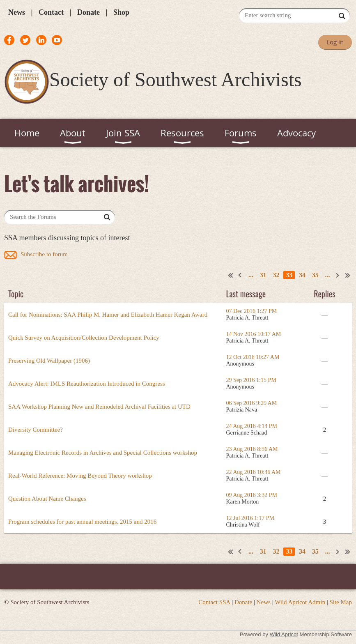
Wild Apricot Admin (300, 602)
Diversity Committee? (36, 430)
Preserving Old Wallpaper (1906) (49, 361)
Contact (51, 12)
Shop (121, 12)
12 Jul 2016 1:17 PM (250, 518)
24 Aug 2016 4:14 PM (252, 426)
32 (276, 275)
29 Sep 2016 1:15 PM (251, 380)
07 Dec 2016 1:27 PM (252, 311)
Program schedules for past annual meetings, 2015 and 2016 (82, 522)
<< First (231, 275)
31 (263, 275)
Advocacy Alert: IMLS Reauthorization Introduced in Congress (87, 384)
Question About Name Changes (47, 499)
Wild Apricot (284, 634)
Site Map (341, 602)
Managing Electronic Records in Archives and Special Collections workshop (103, 453)
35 (315, 275)
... (251, 275)
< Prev (240, 275)
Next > (338, 275)
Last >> (348, 275)
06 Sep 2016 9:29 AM (252, 403)
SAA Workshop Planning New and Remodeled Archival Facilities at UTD (99, 407)
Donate (88, 12)
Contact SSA (214, 602)
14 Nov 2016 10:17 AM (254, 334)
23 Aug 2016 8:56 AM (252, 449)
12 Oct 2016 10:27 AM (253, 357)
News (17, 12)
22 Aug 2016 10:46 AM (254, 472)
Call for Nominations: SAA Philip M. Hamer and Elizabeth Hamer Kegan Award (108, 315)
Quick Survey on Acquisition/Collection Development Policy (84, 338)
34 (302, 275)
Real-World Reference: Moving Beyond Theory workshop (80, 476)
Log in (335, 42)
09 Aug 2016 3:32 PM (252, 495)
